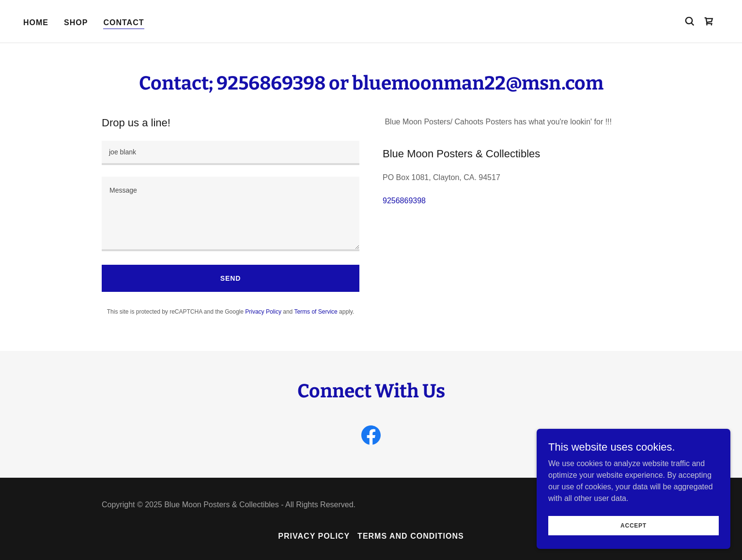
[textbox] (231, 153)
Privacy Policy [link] (263, 312)
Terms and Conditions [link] (411, 536)
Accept (634, 525)
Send (231, 278)
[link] (709, 21)
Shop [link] (76, 23)
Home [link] (36, 23)
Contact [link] (124, 23)
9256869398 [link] (404, 201)
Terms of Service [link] (316, 312)
